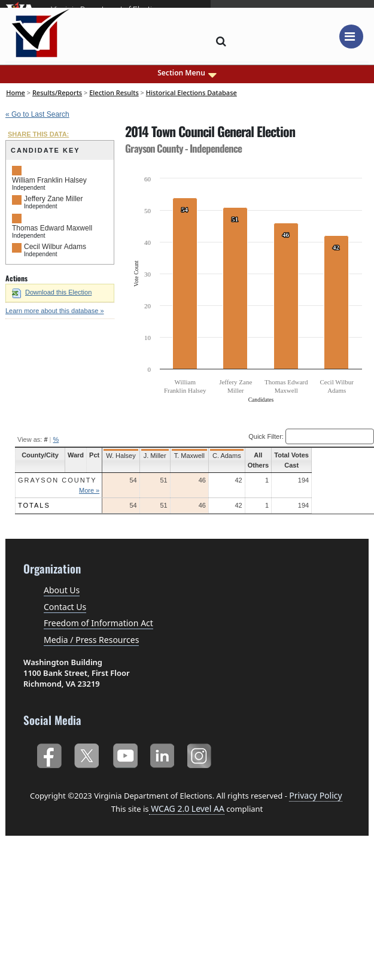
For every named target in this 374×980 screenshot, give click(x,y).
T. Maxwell (195, 456)
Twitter (86, 753)
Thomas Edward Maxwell (52, 228)
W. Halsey (127, 456)
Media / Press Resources (91, 640)
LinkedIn (162, 753)
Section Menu (187, 73)
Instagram (201, 753)
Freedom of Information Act (98, 623)
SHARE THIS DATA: (38, 134)
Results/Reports (57, 92)
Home (16, 92)
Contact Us (65, 607)
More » (95, 490)
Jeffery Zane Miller (53, 199)
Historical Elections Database (191, 92)
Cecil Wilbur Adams (55, 247)
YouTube (125, 753)
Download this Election (52, 292)
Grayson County (57, 480)
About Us (62, 590)
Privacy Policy (315, 795)
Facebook (49, 753)
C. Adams (233, 456)
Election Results (114, 92)
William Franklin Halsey (49, 180)
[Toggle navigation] (351, 37)
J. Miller (161, 456)
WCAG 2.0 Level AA (187, 808)
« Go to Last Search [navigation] (37, 114)
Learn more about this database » (55, 311)
